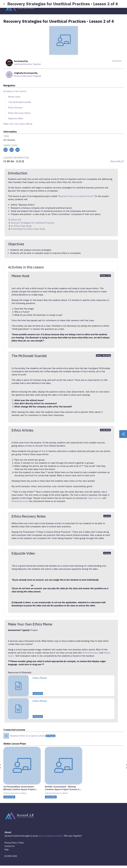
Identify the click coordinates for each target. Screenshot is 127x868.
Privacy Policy (11, 843)
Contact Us (10, 846)
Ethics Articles (15, 108)
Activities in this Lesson (15, 91)
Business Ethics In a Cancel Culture (28, 736)
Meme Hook (14, 97)
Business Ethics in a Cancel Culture (76, 196)
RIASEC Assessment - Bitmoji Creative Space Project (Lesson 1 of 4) (62, 789)
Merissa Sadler (21, 76)
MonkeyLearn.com (20, 501)
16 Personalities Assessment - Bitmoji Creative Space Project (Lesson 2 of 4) (19, 789)
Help (7, 850)
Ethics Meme (40, 678)
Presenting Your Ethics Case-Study (28, 229)
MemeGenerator (91, 653)
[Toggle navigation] (120, 7)
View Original (34, 76)
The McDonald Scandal (20, 102)
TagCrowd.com (95, 498)
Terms (21, 843)
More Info (117, 161)
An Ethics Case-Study (21, 226)
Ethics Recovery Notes (19, 113)
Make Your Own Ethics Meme (18, 124)
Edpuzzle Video (16, 118)
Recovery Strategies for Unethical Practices (33, 223)
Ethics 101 (16, 220)
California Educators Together (28, 64)
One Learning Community (51, 836)
